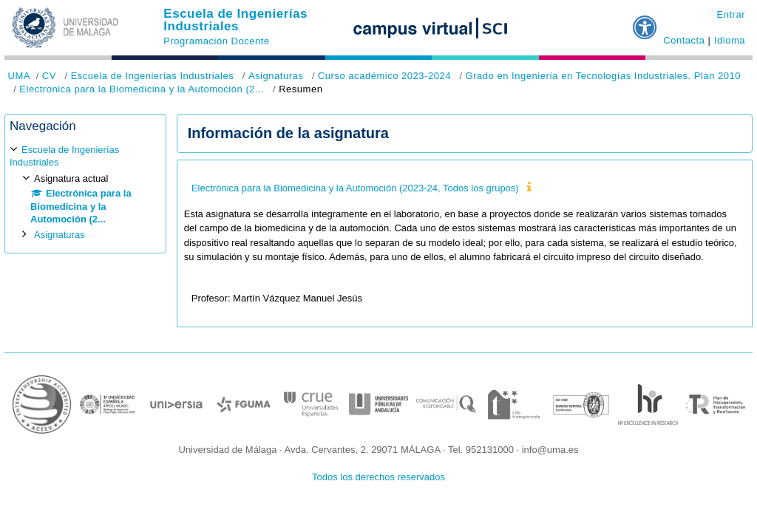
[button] (645, 21)
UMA (19, 76)
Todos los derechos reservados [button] (378, 477)
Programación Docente (216, 41)
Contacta (684, 40)
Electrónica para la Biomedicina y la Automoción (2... (142, 89)
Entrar (731, 14)
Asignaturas (276, 76)
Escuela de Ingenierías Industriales (235, 20)
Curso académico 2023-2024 (384, 76)
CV (49, 76)
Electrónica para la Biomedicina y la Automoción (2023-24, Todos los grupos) (355, 188)
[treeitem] (85, 192)
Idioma (730, 40)
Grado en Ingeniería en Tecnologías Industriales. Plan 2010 (604, 76)
